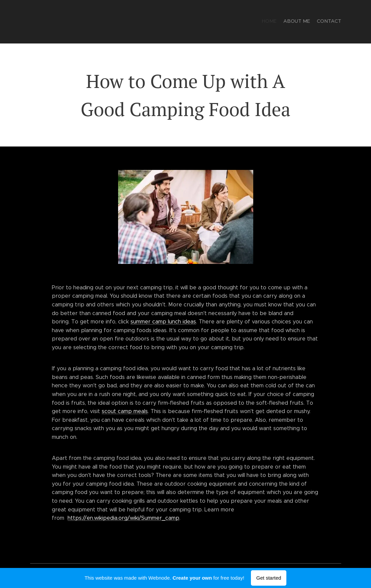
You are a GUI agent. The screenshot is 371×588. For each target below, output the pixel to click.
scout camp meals (125, 411)
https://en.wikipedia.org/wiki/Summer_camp (123, 518)
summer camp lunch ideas (163, 322)
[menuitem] (329, 22)
